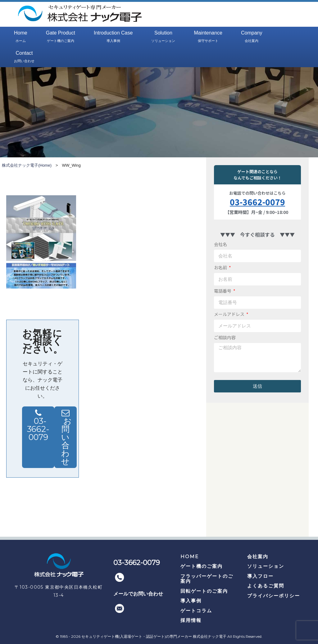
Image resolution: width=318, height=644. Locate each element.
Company (252, 37)
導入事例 (191, 601)
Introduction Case (113, 37)
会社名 (220, 244)
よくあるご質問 (266, 586)
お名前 (221, 267)
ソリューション (266, 566)
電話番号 (223, 291)
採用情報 (191, 620)
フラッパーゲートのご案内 (207, 579)
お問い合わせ (67, 441)
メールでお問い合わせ (138, 594)
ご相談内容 (225, 337)
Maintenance (208, 37)
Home (21, 37)
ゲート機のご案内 (202, 566)
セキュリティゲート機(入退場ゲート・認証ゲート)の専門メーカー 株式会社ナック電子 (154, 636)
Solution (163, 37)
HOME (190, 556)
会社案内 (258, 556)
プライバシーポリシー (274, 596)
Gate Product (61, 37)
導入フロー (260, 576)
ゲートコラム (196, 611)
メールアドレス (230, 314)
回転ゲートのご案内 (204, 591)
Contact (24, 57)
